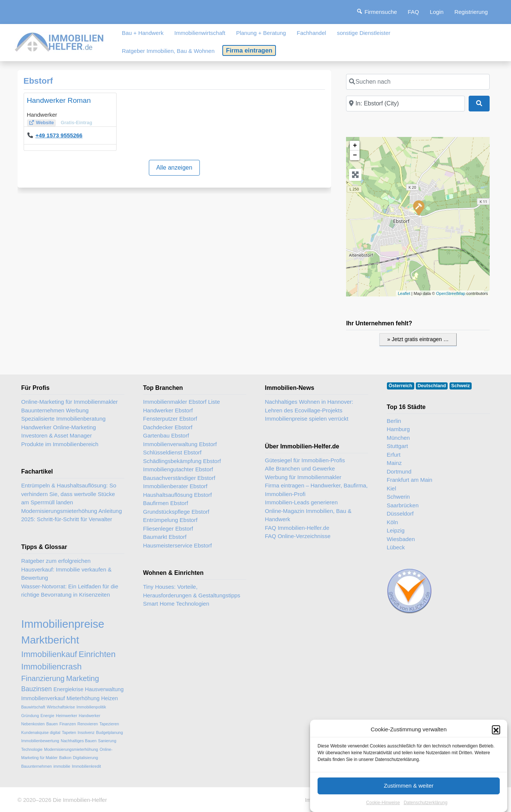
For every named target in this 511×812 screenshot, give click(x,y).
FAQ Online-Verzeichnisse (298, 536)
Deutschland (432, 386)
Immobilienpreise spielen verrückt (307, 419)
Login (437, 12)
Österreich (401, 386)
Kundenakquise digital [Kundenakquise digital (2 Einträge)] (41, 732)
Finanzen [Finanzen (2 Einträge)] (67, 724)
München (399, 438)
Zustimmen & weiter (409, 794)
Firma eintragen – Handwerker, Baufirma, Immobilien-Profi (316, 490)
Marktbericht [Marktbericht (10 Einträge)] (50, 640)
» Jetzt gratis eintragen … (418, 339)
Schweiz (461, 386)
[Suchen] (479, 104)
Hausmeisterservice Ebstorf (178, 545)
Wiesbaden (401, 539)
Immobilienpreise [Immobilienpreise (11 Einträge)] (63, 624)
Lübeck (396, 547)
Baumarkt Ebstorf (165, 537)
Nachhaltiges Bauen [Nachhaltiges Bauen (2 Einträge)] (79, 741)
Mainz (394, 463)
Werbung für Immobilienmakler (303, 477)
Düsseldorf (400, 514)
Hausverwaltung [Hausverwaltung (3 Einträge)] (104, 689)
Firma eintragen (249, 50)
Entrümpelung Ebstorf (170, 520)
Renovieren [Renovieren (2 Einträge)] (88, 724)
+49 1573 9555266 (59, 135)
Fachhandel (311, 33)
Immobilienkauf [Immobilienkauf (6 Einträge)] (49, 654)
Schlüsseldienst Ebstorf (172, 452)
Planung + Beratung (261, 33)
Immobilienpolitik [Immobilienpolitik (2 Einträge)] (91, 707)
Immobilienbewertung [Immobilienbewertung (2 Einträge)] (40, 741)
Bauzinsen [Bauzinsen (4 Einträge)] (37, 689)
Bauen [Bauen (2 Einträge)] (52, 724)
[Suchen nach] (418, 82)
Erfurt (394, 455)
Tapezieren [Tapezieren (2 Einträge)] (109, 724)
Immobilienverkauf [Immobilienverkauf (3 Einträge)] (43, 698)
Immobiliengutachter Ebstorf (178, 469)
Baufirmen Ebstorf (166, 503)
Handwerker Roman (59, 100)
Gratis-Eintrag (76, 123)
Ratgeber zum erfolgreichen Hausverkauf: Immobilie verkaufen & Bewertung (67, 569)
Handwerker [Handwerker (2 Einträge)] (89, 716)
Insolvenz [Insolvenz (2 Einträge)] (86, 732)
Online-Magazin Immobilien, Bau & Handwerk (308, 515)
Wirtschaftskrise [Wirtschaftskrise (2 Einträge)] (61, 707)
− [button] (355, 155)
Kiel (392, 488)
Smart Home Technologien (176, 604)
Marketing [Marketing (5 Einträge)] (82, 678)
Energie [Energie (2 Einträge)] (47, 716)
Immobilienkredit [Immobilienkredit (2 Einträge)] (87, 766)
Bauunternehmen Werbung (55, 410)
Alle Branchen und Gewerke (300, 468)
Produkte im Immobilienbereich (60, 444)
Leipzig (396, 530)
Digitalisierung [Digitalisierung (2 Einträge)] (86, 758)
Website (45, 123)
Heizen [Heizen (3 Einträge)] (110, 698)
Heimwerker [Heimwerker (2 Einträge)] (67, 716)
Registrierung (471, 12)
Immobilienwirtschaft (200, 33)
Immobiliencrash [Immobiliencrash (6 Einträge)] (52, 667)
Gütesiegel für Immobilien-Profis (305, 460)
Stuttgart (398, 446)
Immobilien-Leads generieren (301, 502)
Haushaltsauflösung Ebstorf (178, 495)
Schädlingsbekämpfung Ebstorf (182, 461)
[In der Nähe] (405, 104)
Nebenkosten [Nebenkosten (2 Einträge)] (33, 724)
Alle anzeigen (174, 168)
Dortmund (399, 471)
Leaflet (404, 293)
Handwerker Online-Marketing (59, 427)
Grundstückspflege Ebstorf (176, 512)
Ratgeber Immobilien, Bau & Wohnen (168, 51)
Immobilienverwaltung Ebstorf (180, 444)
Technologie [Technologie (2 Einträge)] (32, 749)
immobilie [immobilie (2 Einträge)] (62, 766)
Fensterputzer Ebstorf (170, 419)
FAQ (414, 12)
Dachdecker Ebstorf (168, 427)
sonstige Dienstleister (364, 33)
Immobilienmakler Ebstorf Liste (182, 402)
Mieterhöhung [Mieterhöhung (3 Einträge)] (83, 698)
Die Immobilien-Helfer (80, 800)
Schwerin (399, 497)
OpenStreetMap (451, 293)
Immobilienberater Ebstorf (175, 486)
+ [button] (355, 146)
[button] (496, 738)
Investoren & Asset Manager (57, 435)
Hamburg (399, 429)
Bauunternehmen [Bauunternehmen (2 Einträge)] (37, 766)
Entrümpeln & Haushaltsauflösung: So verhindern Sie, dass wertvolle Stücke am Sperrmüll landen (69, 494)
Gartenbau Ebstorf (166, 435)
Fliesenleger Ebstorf (168, 529)
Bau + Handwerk (143, 33)
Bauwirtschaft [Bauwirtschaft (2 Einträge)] (33, 707)
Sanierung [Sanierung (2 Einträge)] (107, 741)
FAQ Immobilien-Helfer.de (297, 528)
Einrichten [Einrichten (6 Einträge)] (97, 654)
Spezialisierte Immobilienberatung (64, 419)
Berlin (394, 421)
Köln (393, 522)
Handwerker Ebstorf (168, 410)
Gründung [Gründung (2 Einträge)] (30, 716)
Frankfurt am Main (410, 480)
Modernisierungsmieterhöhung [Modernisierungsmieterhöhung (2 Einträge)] (71, 749)
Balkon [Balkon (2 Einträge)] (65, 758)
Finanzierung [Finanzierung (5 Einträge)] (43, 678)
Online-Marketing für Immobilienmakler (70, 402)
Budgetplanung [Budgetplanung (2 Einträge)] (109, 732)
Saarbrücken (403, 505)
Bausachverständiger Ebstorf (179, 478)
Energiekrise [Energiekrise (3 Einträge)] (68, 689)
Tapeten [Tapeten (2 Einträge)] (69, 732)
